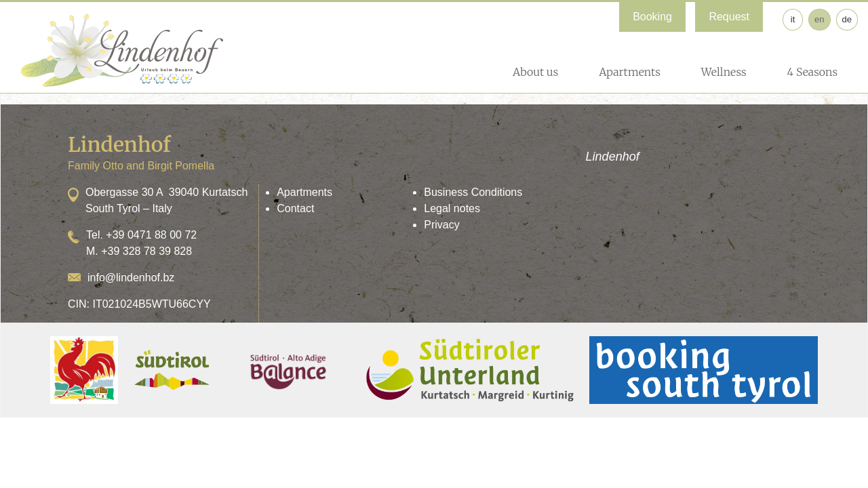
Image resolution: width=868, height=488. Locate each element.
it (793, 19)
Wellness (724, 72)
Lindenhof (613, 157)
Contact (295, 208)
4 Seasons (812, 72)
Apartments (630, 72)
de (847, 19)
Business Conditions (473, 192)
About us (535, 72)
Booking (652, 17)
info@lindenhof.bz (131, 278)
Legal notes (452, 208)
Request (729, 17)
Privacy (441, 225)
